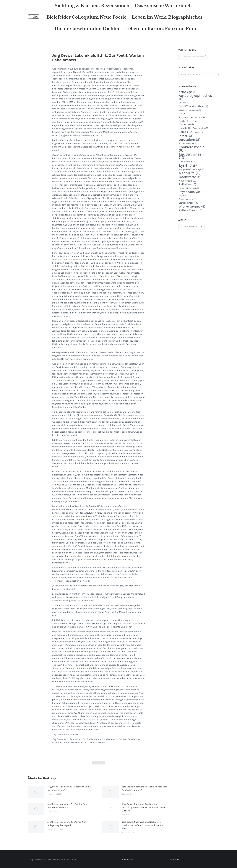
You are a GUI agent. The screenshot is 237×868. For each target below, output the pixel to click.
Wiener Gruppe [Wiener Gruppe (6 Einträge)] (192, 206)
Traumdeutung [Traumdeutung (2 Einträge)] (188, 199)
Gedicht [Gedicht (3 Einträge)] (185, 128)
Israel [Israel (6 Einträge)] (185, 136)
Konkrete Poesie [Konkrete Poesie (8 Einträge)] (192, 149)
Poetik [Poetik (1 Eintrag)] (196, 188)
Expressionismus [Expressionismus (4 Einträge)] (192, 117)
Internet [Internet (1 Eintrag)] (199, 132)
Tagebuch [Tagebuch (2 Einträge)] (185, 196)
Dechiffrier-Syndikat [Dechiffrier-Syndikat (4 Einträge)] (193, 106)
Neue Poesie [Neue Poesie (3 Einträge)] (187, 181)
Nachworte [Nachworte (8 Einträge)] (190, 177)
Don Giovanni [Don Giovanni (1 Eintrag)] (195, 110)
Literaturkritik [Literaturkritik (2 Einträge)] (187, 161)
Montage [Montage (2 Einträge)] (198, 169)
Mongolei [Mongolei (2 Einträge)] (185, 169)
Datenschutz (175, 859)
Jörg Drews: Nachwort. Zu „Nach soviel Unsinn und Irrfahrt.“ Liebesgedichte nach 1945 (144, 825)
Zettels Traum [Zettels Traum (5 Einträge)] (191, 210)
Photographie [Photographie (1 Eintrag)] (185, 188)
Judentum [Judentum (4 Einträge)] (187, 143)
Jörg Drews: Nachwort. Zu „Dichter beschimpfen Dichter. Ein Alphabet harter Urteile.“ (143, 807)
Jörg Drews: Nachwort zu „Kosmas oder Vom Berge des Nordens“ (145, 788)
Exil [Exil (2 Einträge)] (182, 114)
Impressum (128, 859)
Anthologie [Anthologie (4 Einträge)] (188, 92)
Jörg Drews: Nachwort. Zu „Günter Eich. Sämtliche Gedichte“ (67, 806)
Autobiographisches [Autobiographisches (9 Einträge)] (195, 97)
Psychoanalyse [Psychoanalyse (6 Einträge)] (192, 192)
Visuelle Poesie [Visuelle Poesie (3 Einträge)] (189, 203)
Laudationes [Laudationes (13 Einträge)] (190, 156)
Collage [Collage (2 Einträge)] (184, 103)
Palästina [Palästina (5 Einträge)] (187, 184)
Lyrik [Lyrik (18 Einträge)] (188, 165)
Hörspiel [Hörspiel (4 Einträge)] (186, 132)
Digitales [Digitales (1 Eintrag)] (183, 110)
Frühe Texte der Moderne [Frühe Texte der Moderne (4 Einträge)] (188, 123)
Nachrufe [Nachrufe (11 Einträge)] (190, 173)
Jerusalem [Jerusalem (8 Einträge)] (190, 140)
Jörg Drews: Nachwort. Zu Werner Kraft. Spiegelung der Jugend (67, 824)
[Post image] (36, 792)
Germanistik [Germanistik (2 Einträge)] (200, 128)
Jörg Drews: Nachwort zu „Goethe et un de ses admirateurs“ (69, 788)
